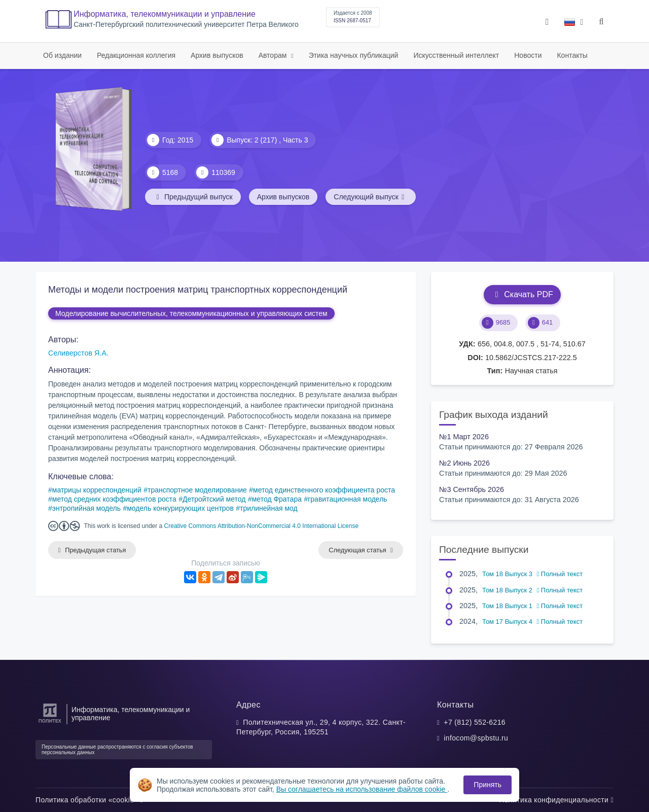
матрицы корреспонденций (97, 490)
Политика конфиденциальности (556, 800)
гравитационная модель (347, 499)
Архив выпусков (217, 55)
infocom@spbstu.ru (476, 738)
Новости (528, 55)
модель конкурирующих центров (180, 508)
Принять (488, 785)
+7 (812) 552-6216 (475, 722)
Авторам (274, 55)
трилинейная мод (269, 508)
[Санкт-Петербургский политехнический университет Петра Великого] (50, 723)
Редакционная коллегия (136, 55)
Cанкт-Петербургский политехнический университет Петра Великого (186, 25)
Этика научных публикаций (354, 55)
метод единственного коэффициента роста (324, 490)
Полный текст (560, 574)
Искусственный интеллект (456, 55)
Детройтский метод (214, 499)
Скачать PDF (522, 294)
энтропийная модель (86, 508)
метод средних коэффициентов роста (114, 499)
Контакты (572, 55)
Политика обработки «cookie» (89, 800)
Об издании (62, 55)
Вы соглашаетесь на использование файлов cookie (362, 789)
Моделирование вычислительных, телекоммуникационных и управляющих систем (191, 313)
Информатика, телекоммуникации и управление (165, 14)
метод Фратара (277, 499)
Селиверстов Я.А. (78, 353)
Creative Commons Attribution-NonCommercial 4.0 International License (262, 526)
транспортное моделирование (197, 490)
